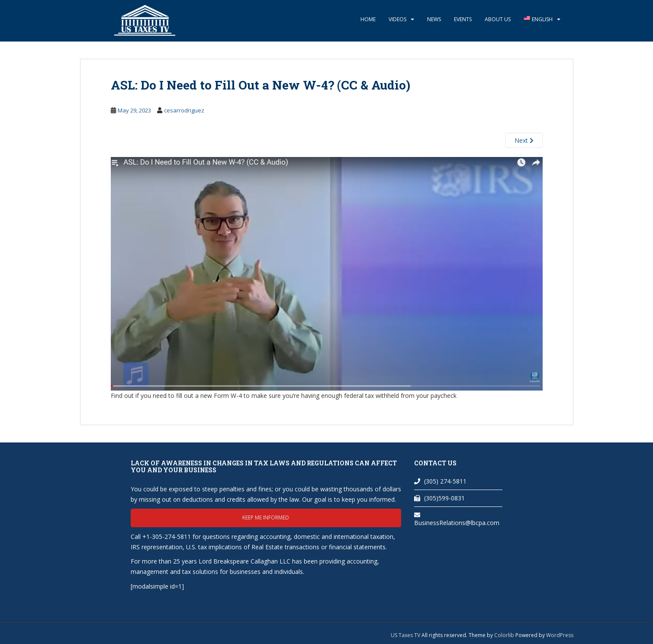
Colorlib (504, 635)
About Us (498, 19)
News (434, 19)
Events (463, 19)
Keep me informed (266, 517)
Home (368, 19)
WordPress (560, 635)
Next (524, 140)
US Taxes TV (406, 635)
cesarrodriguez (184, 110)
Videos (397, 19)
